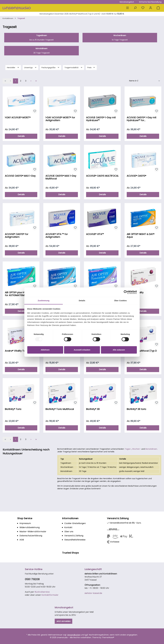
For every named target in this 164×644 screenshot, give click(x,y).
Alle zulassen (119, 350)
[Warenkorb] (158, 8)
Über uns (69, 532)
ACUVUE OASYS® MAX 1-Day (20, 176)
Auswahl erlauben (82, 350)
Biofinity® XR (93, 409)
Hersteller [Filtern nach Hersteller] (13, 68)
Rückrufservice (42, 592)
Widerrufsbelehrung (30, 527)
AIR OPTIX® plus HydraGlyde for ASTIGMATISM (20, 294)
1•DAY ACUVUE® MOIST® (18, 118)
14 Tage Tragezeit (120, 38)
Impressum (25, 523)
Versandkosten (74, 635)
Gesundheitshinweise (75, 540)
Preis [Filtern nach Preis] (91, 68)
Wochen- (137, 449)
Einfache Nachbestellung (150, 2)
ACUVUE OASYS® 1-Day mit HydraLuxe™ (101, 119)
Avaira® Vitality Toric (16, 351)
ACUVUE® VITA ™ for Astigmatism (57, 236)
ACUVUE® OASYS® (136, 176)
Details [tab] (82, 301)
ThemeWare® (108, 637)
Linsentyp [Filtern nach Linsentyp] (30, 68)
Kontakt (68, 527)
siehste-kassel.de (93, 593)
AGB (22, 540)
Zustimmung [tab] (44, 301)
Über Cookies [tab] (120, 301)
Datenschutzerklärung (31, 536)
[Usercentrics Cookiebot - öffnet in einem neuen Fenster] (126, 292)
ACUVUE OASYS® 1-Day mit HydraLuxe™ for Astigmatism (142, 119)
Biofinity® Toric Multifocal (60, 409)
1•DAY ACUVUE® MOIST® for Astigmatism (60, 119)
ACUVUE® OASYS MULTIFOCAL (102, 176)
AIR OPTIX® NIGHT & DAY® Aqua (141, 236)
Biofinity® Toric (13, 409)
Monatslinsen (151, 449)
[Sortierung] (145, 81)
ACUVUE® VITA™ (95, 234)
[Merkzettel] (143, 8)
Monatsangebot (127, 2)
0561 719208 (32, 579)
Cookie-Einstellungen (75, 523)
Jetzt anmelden (63, 621)
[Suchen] (135, 8)
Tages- (128, 449)
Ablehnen (45, 350)
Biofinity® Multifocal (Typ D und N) (142, 352)
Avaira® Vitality (135, 293)
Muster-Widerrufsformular (33, 532)
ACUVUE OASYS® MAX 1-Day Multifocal (61, 177)
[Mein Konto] (151, 8)
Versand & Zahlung (74, 536)
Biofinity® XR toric (136, 409)
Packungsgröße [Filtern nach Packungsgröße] (51, 68)
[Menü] (127, 8)
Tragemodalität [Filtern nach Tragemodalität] (74, 68)
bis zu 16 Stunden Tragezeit (42, 38)
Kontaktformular (50, 595)
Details (21, 136)
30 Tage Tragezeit (42, 51)
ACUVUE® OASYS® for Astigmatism (17, 236)
